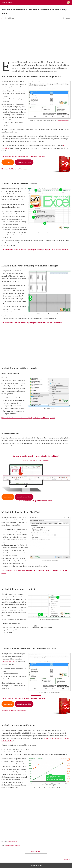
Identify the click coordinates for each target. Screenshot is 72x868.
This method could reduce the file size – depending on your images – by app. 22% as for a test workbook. (35, 250)
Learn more (8, 162)
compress (8, 846)
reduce (18, 846)
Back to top (67, 860)
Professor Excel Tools (62, 120)
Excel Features (13, 842)
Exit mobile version (36, 865)
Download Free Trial (24, 162)
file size (14, 846)
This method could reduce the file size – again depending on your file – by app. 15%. (28, 418)
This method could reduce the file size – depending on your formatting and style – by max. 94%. (32, 323)
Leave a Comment (36, 852)
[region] (36, 344)
